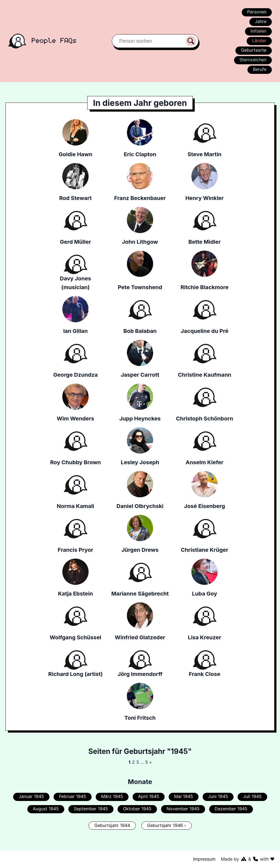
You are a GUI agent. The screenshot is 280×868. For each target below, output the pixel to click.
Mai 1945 (183, 796)
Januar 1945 (32, 796)
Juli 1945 (252, 796)
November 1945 (183, 809)
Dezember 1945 (230, 809)
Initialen (258, 31)
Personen (256, 12)
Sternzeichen (253, 60)
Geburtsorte (254, 50)
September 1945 (92, 809)
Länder (259, 40)
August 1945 (46, 809)
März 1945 (113, 796)
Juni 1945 (218, 796)
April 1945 (149, 796)
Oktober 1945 (137, 809)
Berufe (259, 69)
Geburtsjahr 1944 (112, 825)
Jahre (260, 21)
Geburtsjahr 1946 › (166, 825)
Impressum (205, 859)
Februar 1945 (73, 796)
